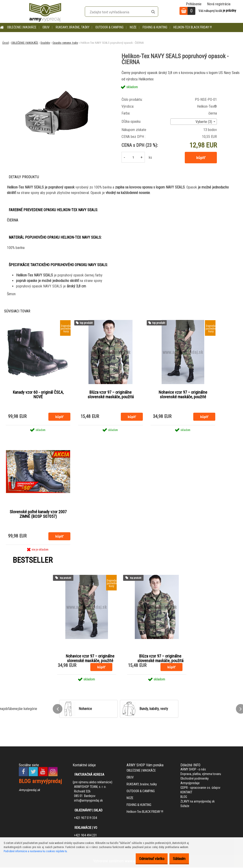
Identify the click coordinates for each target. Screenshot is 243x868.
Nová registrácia (219, 4)
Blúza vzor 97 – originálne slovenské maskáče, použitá (111, 395)
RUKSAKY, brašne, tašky (73, 27)
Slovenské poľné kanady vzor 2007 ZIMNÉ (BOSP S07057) (38, 515)
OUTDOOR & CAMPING (109, 27)
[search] (153, 12)
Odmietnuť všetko (145, 859)
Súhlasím (177, 859)
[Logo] (45, 11)
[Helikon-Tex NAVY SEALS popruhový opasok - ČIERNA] (58, 71)
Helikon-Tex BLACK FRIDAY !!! (193, 27)
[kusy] (133, 157)
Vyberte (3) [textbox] (204, 122)
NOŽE (133, 27)
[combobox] (194, 122)
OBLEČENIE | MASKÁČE (22, 27)
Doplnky (45, 43)
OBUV (46, 27)
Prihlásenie (194, 4)
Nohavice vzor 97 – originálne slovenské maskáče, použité (183, 395)
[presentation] (58, 710)
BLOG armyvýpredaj (40, 782)
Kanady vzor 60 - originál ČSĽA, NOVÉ (38, 395)
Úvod (6, 43)
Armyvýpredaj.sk (29, 791)
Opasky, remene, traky (65, 43)
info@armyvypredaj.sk (88, 801)
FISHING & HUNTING (155, 27)
